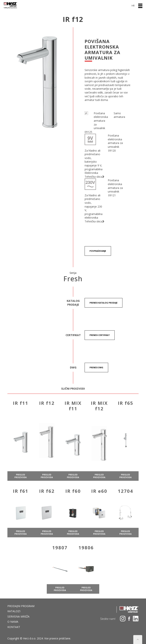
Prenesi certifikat (100, 335)
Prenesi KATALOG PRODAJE (104, 303)
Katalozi (14, 611)
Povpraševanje (98, 251)
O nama (13, 622)
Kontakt (14, 627)
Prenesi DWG (96, 368)
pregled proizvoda (21, 482)
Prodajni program (21, 606)
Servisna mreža (18, 616)
